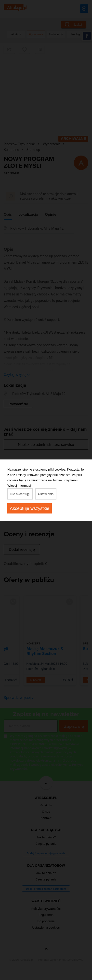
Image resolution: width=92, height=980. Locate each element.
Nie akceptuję (20, 494)
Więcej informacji (19, 485)
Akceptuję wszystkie (30, 508)
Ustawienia (46, 494)
